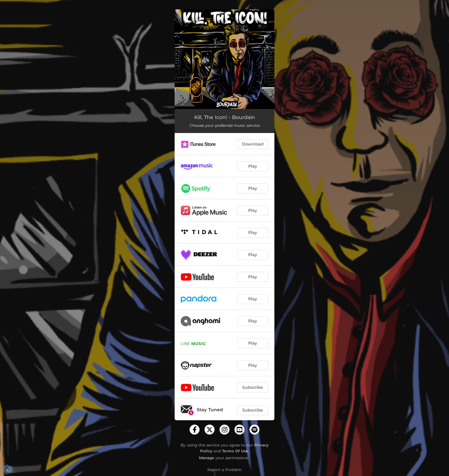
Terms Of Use (235, 451)
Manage (207, 458)
